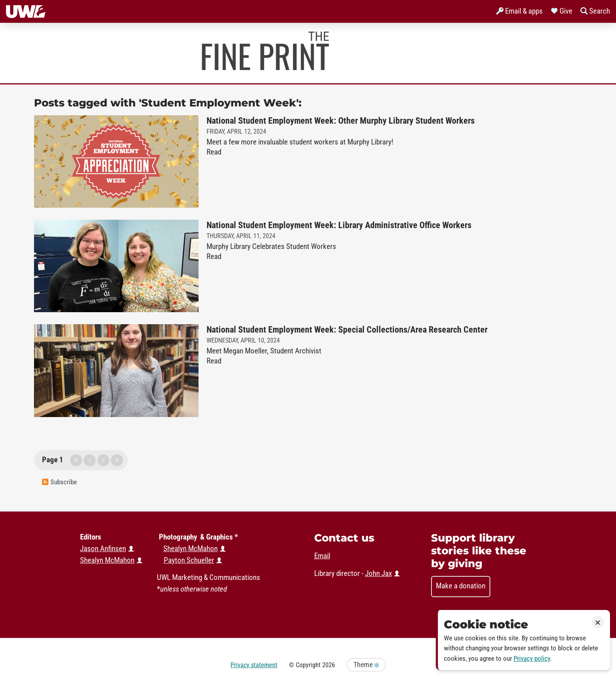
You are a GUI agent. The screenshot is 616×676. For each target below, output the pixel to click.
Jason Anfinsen (103, 549)
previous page (90, 460)
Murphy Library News (265, 51)
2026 (329, 665)
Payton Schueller (189, 560)
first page (76, 460)
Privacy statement (254, 665)
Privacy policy (532, 659)
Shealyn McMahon (191, 549)
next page (103, 460)
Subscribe (59, 482)
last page (117, 460)
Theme (366, 665)
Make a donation (461, 586)
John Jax (378, 574)
